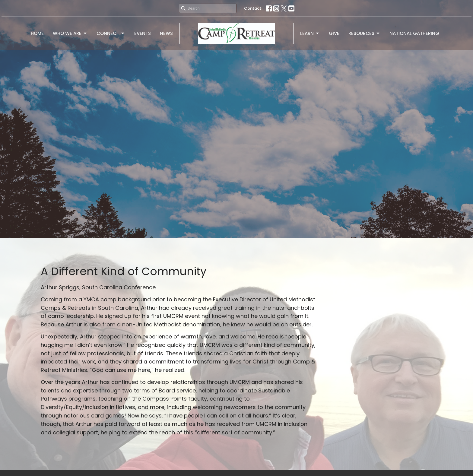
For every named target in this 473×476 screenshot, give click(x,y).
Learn (310, 33)
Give (334, 33)
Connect (111, 33)
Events (143, 33)
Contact (253, 8)
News (166, 33)
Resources (364, 33)
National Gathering (414, 33)
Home (37, 33)
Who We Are (70, 33)
